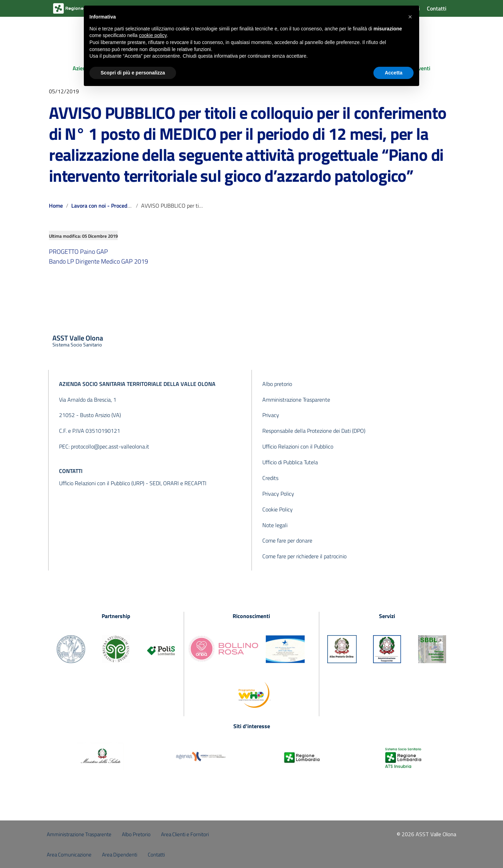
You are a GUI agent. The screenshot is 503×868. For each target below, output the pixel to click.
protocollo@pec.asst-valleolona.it (110, 446)
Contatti (437, 8)
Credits (270, 478)
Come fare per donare (287, 540)
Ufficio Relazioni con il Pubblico (298, 446)
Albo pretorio (277, 384)
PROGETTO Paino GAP (78, 252)
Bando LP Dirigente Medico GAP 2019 (99, 261)
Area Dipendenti (120, 855)
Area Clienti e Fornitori (185, 834)
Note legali (275, 525)
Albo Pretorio (136, 834)
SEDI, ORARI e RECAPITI (178, 483)
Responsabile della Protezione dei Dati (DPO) (314, 431)
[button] (410, 17)
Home (56, 206)
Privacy (271, 415)
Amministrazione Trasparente (296, 400)
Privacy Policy (278, 494)
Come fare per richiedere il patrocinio (304, 556)
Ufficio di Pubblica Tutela (290, 462)
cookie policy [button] (153, 35)
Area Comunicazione (69, 855)
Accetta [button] (393, 73)
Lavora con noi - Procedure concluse (115, 206)
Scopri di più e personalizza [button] (133, 73)
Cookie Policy (278, 509)
